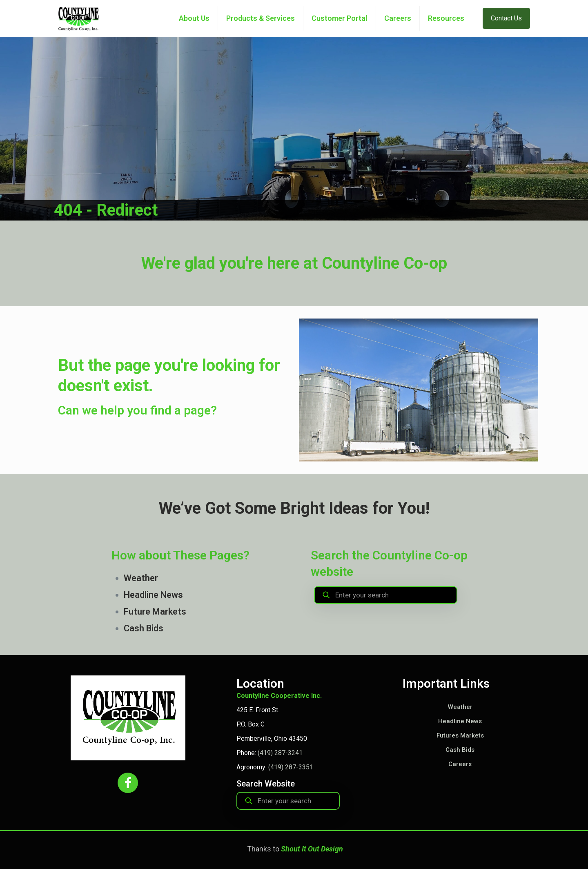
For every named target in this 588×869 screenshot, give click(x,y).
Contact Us (506, 18)
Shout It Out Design (312, 849)
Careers (460, 764)
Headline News (153, 595)
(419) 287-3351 (291, 767)
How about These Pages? (180, 555)
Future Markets (155, 612)
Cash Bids (144, 628)
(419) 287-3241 (280, 753)
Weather (141, 578)
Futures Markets (460, 735)
